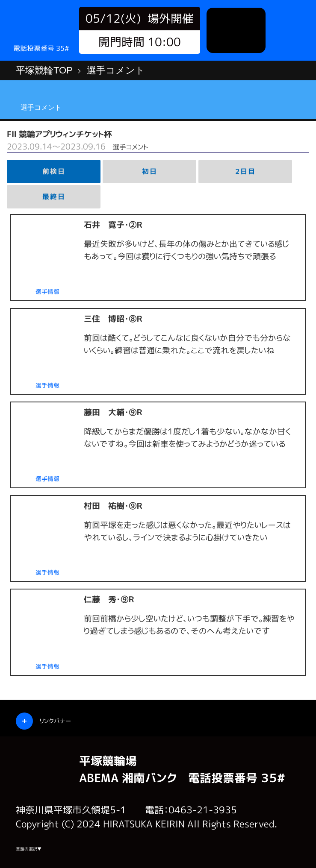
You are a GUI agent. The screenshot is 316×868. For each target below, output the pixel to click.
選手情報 (47, 292)
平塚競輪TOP (44, 70)
